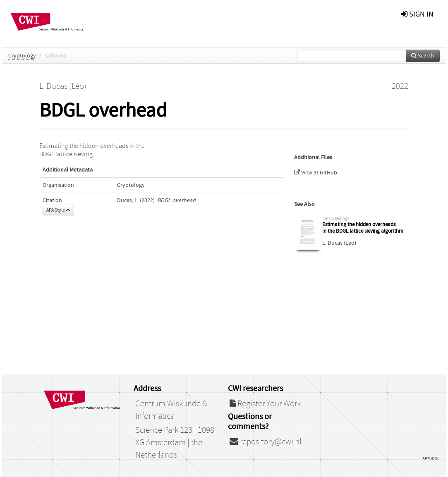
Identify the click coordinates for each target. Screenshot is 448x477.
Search (423, 56)
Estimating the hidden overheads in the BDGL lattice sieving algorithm (363, 228)
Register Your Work (265, 404)
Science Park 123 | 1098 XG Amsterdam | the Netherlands (175, 443)
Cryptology (22, 56)
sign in (417, 14)
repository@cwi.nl (266, 442)
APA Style (58, 210)
